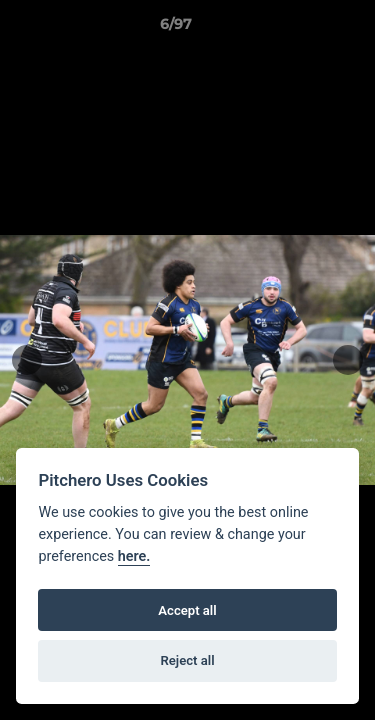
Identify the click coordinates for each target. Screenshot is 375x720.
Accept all (187, 610)
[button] (303, 29)
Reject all (187, 660)
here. (134, 556)
